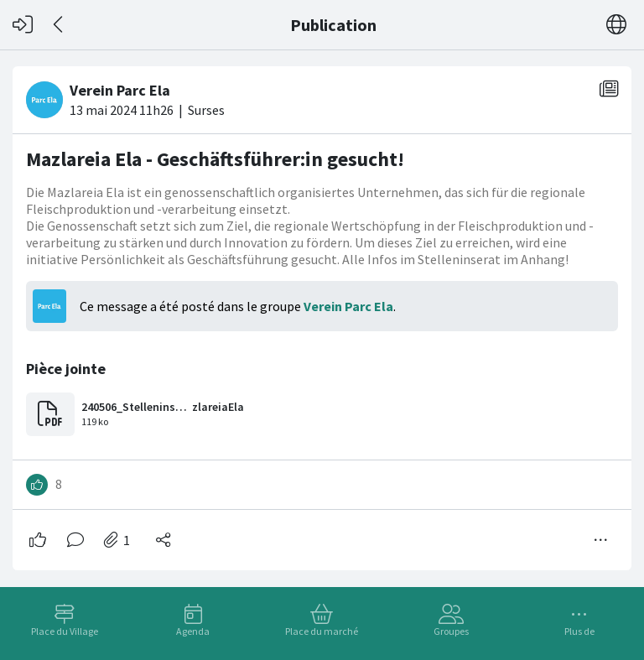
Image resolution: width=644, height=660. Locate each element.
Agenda (193, 631)
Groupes (451, 631)
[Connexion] (23, 25)
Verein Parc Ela (348, 306)
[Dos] (59, 25)
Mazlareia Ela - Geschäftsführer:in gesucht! (215, 159)
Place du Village (65, 631)
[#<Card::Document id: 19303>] (322, 312)
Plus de (579, 631)
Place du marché (322, 631)
